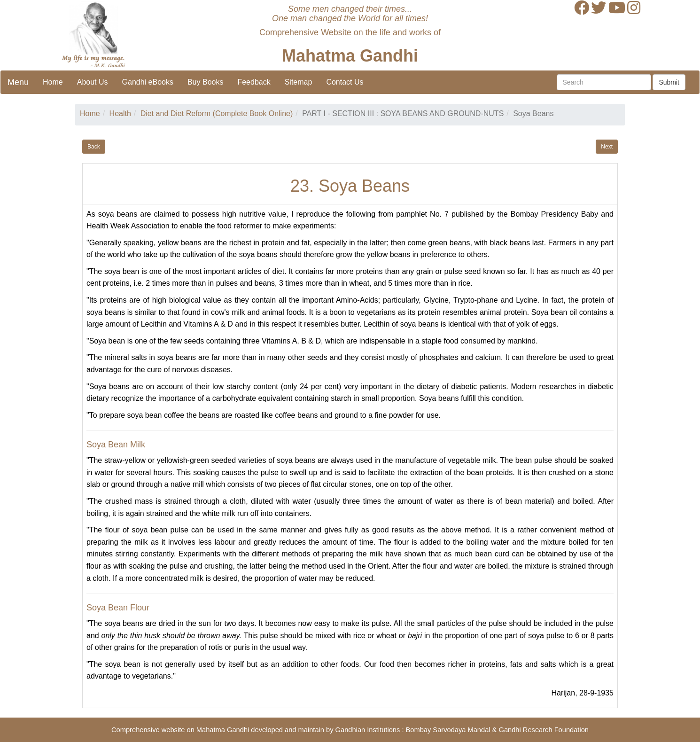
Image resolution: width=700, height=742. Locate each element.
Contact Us (345, 82)
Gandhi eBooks (148, 82)
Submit (669, 82)
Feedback (254, 82)
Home (53, 82)
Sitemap (299, 82)
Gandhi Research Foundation (544, 730)
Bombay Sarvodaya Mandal (448, 730)
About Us (93, 82)
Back (94, 147)
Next (607, 147)
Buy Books (205, 82)
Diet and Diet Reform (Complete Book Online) (217, 113)
